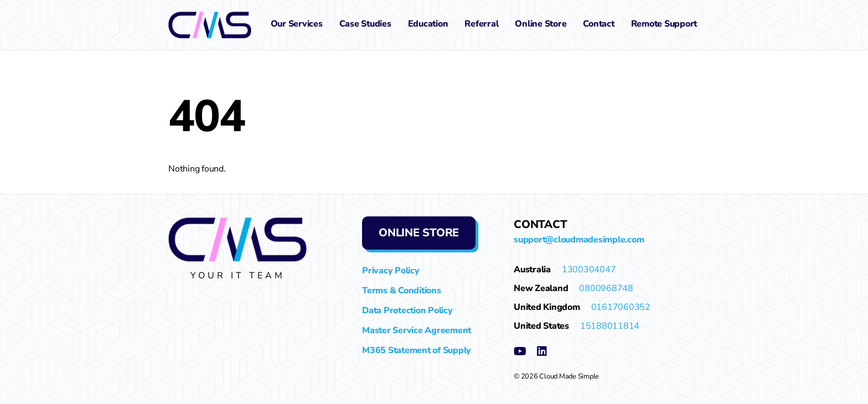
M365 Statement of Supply (417, 350)
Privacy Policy (391, 271)
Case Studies (365, 24)
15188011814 (610, 326)
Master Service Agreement (417, 330)
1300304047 (589, 270)
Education (428, 24)
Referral (481, 24)
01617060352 (621, 307)
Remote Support (664, 24)
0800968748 (606, 288)
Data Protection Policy (407, 310)
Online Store (541, 24)
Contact (598, 24)
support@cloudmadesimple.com (579, 240)
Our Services (297, 24)
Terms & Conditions (402, 291)
